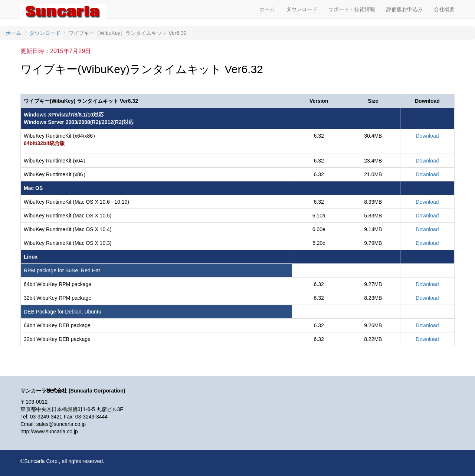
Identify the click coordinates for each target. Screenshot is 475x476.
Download (427, 136)
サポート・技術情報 (352, 9)
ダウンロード (302, 9)
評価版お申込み (404, 9)
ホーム (267, 9)
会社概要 (444, 9)
